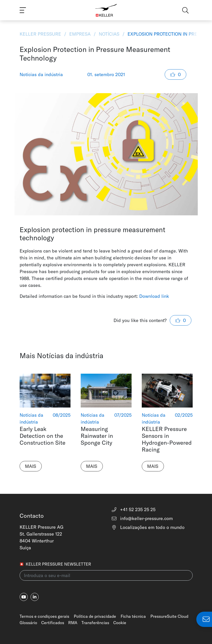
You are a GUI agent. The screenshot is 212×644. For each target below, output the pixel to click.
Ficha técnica (133, 616)
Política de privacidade (95, 616)
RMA (73, 623)
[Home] (106, 10)
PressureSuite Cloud (169, 616)
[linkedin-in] (35, 597)
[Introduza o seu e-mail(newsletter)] (106, 575)
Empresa (80, 34)
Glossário (28, 623)
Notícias (109, 34)
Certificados (53, 623)
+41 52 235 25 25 (133, 509)
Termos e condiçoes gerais (44, 616)
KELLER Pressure (41, 34)
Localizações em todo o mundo (148, 527)
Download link (154, 296)
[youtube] (24, 597)
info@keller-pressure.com (142, 518)
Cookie (120, 623)
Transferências (95, 623)
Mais (31, 466)
